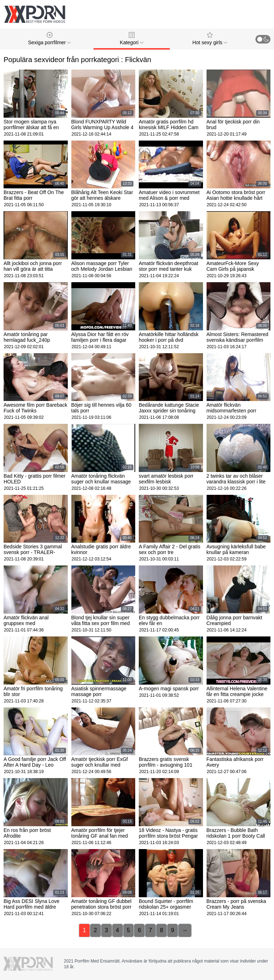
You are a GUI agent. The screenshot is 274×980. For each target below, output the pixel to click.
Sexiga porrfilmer (50, 39)
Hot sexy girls (210, 39)
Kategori (132, 39)
